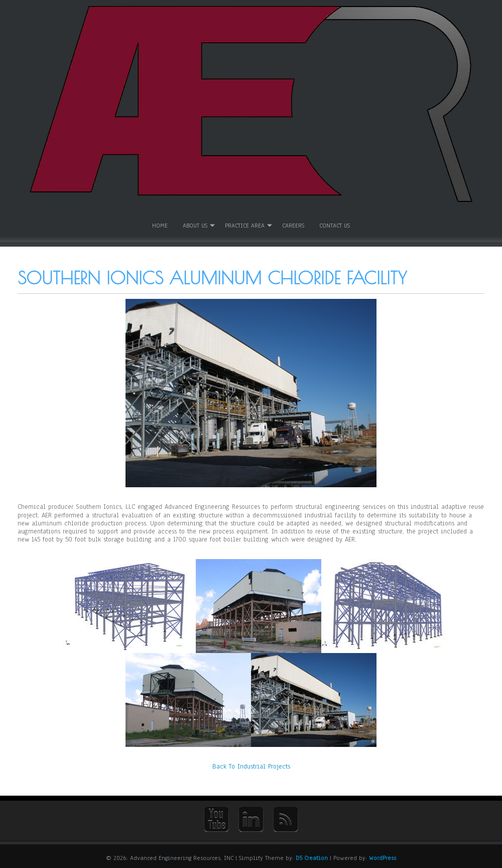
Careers (293, 225)
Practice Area (245, 225)
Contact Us (335, 225)
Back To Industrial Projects (251, 766)
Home (160, 225)
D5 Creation (312, 856)
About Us (195, 225)
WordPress (383, 856)
